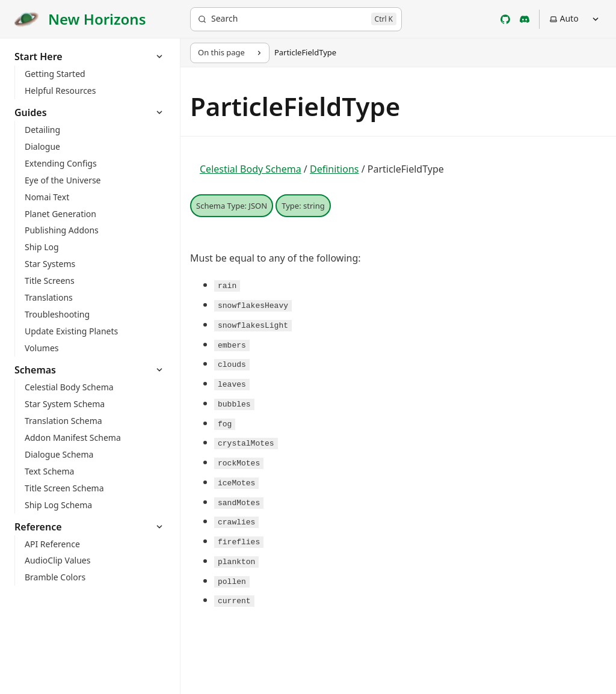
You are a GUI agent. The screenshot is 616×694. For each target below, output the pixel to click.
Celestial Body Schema (251, 169)
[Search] (296, 19)
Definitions (334, 169)
